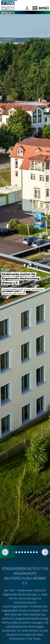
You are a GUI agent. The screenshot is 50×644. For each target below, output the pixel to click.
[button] (13, 552)
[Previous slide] (5, 552)
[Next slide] (45, 552)
